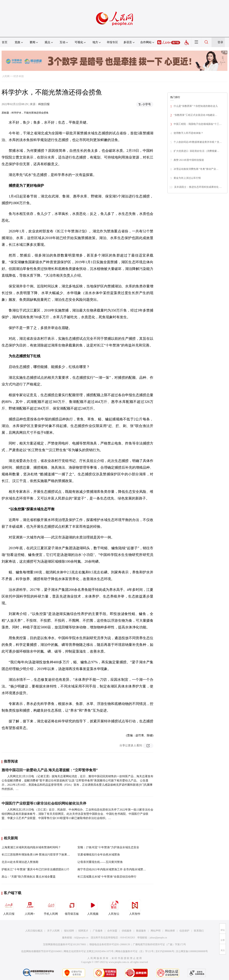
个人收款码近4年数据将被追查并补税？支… (198, 142)
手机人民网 (51, 907)
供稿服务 (127, 931)
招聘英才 (83, 931)
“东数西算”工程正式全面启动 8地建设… (195, 115)
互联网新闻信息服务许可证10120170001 (65, 944)
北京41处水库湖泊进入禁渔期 (20, 862)
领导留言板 (72, 907)
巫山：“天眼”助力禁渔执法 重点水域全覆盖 (29, 877)
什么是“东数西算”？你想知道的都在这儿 (196, 106)
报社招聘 (69, 931)
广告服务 (98, 931)
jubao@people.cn (158, 938)
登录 (220, 42)
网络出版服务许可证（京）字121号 (135, 951)
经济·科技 (19, 76)
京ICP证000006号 (165, 951)
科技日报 (44, 104)
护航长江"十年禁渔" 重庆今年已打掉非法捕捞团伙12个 (36, 869)
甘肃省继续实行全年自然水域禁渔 (99, 855)
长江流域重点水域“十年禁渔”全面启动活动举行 (107, 877)
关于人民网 (53, 931)
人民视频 (93, 907)
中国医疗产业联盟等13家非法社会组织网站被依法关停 (44, 803)
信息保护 (184, 931)
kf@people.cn (81, 938)
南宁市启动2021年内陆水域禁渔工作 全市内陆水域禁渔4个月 (115, 869)
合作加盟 (112, 931)
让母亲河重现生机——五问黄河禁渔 (100, 862)
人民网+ (30, 907)
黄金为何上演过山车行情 (187, 178)
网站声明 (156, 931)
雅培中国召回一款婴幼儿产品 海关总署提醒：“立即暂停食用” (50, 770)
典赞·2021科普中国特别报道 (189, 160)
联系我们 (199, 931)
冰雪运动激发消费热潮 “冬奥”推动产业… (196, 169)
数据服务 (141, 931)
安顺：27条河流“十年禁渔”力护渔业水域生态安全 (108, 847)
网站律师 (170, 931)
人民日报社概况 (34, 931)
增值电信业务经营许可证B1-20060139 (110, 944)
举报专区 (112, 42)
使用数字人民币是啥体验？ (188, 133)
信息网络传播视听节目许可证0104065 (42, 951)
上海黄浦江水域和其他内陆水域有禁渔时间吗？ (31, 847)
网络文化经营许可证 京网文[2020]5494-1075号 (89, 951)
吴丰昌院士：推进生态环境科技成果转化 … (198, 187)
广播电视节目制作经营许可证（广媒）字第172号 (159, 944)
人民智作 (135, 907)
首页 (5, 42)
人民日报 (9, 907)
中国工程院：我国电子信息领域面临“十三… (198, 124)
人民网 (6, 76)
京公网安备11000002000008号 (192, 951)
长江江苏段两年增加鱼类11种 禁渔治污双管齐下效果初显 (37, 855)
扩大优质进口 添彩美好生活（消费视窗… (196, 151)
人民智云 (114, 907)
